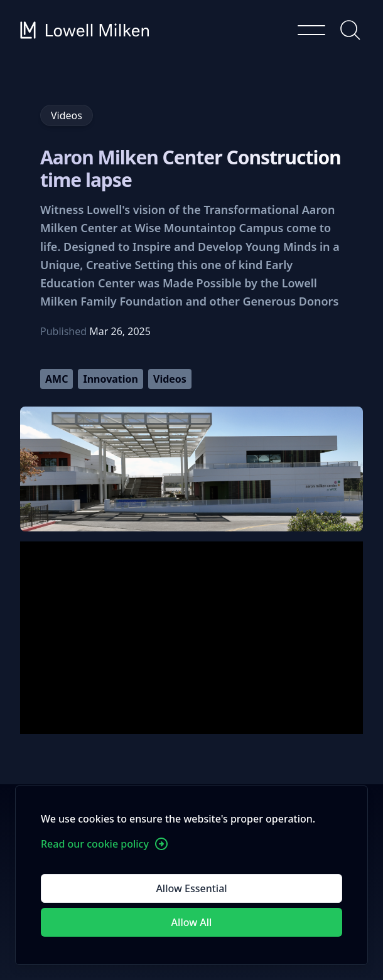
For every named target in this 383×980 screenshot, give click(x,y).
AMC (57, 379)
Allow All (192, 922)
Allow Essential (191, 888)
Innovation (111, 379)
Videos (170, 379)
